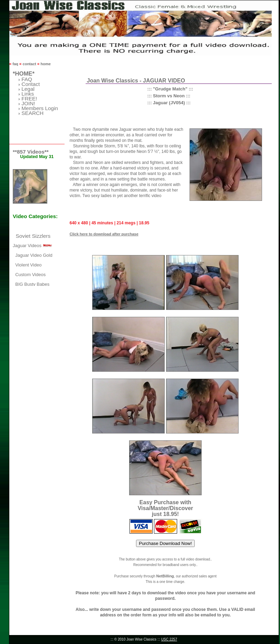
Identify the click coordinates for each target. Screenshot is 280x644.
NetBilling (165, 576)
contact (30, 64)
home (45, 64)
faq (15, 64)
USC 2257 (169, 639)
